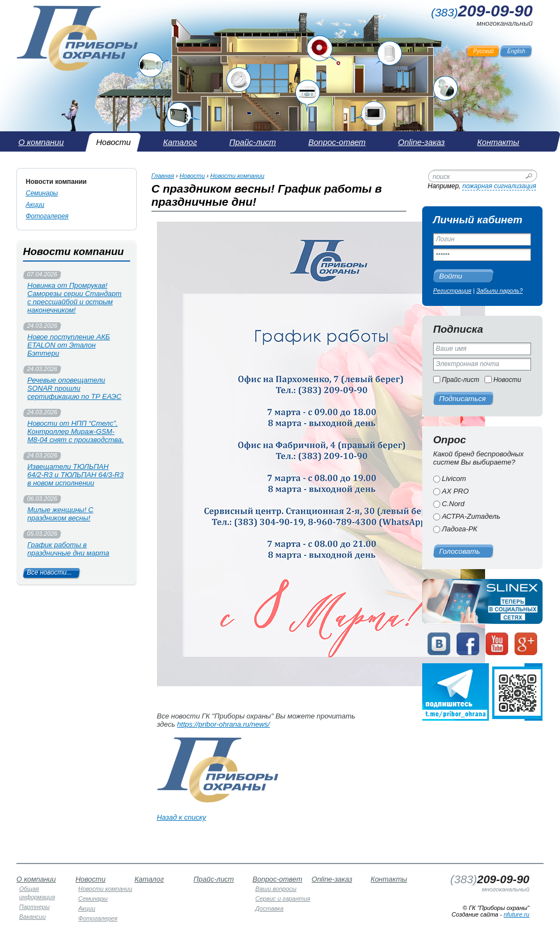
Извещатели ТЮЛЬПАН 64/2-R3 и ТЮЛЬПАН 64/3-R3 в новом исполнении (75, 475)
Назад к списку (182, 817)
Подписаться (462, 399)
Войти (451, 276)
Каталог (149, 879)
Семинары (42, 193)
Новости (507, 380)
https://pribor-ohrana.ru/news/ (224, 724)
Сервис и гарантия (283, 899)
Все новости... (49, 572)
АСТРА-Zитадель (471, 516)
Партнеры (34, 907)
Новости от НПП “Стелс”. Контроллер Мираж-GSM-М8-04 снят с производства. (75, 431)
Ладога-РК (460, 529)
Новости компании (56, 182)
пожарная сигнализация (499, 186)
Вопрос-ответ (278, 879)
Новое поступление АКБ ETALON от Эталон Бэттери (69, 345)
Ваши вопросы (276, 889)
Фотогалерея (47, 216)
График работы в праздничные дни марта (68, 549)
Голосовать (460, 551)
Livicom (454, 479)
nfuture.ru (517, 914)
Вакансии (33, 917)
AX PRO (455, 491)
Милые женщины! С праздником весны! (60, 514)
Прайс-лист (460, 380)
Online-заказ (332, 879)
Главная (163, 176)
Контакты (389, 879)
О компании (36, 879)
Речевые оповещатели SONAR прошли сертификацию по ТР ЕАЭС (74, 388)
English (517, 51)
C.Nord (453, 504)
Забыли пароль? (500, 291)
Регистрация (452, 291)
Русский (483, 51)
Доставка (270, 908)
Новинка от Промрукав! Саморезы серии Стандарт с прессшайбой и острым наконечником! (74, 298)
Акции (35, 205)
